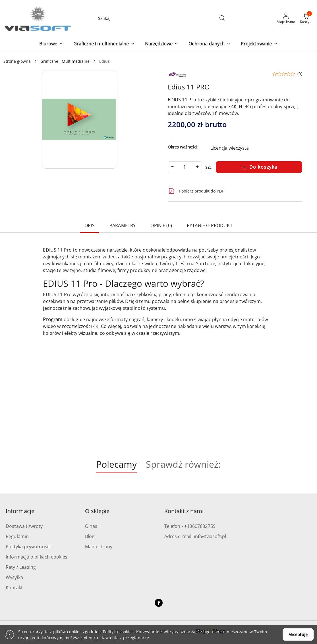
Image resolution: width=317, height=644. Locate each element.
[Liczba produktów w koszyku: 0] (306, 18)
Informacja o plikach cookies (37, 557)
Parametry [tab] (123, 225)
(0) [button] (300, 74)
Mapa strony (99, 547)
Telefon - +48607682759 (190, 526)
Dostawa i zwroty (24, 526)
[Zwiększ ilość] (197, 167)
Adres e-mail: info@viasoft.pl (195, 536)
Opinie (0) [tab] (161, 225)
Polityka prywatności (28, 547)
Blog (90, 536)
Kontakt (14, 587)
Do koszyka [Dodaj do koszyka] (259, 167)
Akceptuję (298, 634)
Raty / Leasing (21, 567)
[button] (51, 44)
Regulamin (17, 536)
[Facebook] (159, 603)
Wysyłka (14, 577)
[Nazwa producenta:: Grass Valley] (178, 74)
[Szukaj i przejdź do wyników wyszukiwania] (222, 18)
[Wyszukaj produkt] (161, 18)
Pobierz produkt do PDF (196, 191)
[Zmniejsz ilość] (172, 167)
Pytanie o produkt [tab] (210, 225)
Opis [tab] (90, 225)
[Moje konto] (286, 18)
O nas (91, 526)
